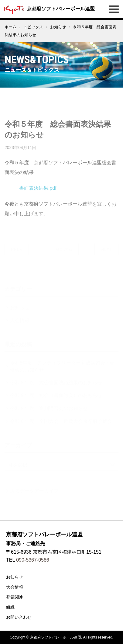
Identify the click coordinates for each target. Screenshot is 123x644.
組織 (10, 607)
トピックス (33, 27)
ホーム (10, 27)
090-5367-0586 (33, 560)
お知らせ (58, 27)
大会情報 (15, 587)
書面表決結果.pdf (38, 192)
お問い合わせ (19, 617)
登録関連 (15, 597)
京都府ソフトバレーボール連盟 (48, 9)
